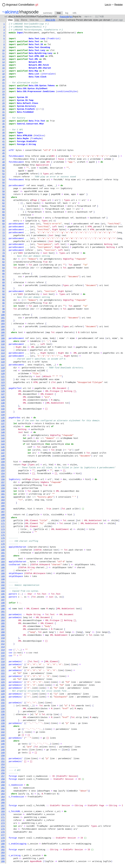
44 (3, 150)
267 (3, 806)
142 (3, 438)
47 (3, 159)
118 (3, 368)
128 (3, 397)
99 (3, 312)
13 (3, 59)
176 (3, 538)
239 (3, 723)
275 (3, 829)
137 (3, 424)
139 (3, 430)
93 (3, 294)
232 (3, 703)
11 (3, 53)
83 (3, 265)
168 (3, 515)
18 (3, 74)
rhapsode (64, 17)
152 (3, 468)
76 (3, 244)
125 (3, 388)
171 (3, 524)
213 (3, 647)
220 (3, 668)
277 (3, 835)
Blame (24, 20)
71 (3, 230)
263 (3, 794)
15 (3, 65)
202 (3, 615)
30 (3, 109)
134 (3, 415)
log (67, 13)
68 (3, 221)
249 (3, 753)
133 (3, 412)
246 (3, 744)
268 (3, 809)
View (10, 20)
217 (3, 659)
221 (3, 670)
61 (3, 200)
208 (3, 632)
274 (3, 826)
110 (3, 344)
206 (3, 626)
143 (3, 441)
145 (3, 447)
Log (17, 20)
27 (3, 100)
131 (3, 406)
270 (3, 814)
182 (3, 556)
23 (3, 89)
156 (3, 479)
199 (3, 606)
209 (3, 635)
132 (3, 409)
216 (3, 656)
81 (3, 259)
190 (3, 579)
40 (3, 139)
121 (3, 377)
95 (3, 300)
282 (3, 850)
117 (3, 365)
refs (74, 13)
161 (3, 494)
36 (3, 127)
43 (3, 147)
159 (3, 488)
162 (3, 497)
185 (3, 565)
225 (3, 682)
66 (3, 215)
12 (3, 56)
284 (3, 856)
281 (3, 847)
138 (3, 427)
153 (3, 471)
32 (3, 115)
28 (3, 103)
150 (3, 462)
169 (3, 518)
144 (3, 444)
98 (3, 309)
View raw (34, 20)
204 (3, 621)
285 (3, 859)
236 (3, 715)
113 (3, 353)
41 (3, 142)
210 (3, 638)
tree (59, 13)
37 (3, 130)
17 (3, 71)
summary (48, 13)
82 (3, 262)
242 (3, 732)
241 (3, 729)
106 (3, 333)
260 (3, 785)
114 (3, 356)
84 (3, 268)
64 (3, 209)
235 (3, 712)
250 (3, 756)
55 (3, 183)
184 (3, 562)
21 (3, 83)
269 (3, 812)
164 (3, 503)
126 (3, 391)
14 (3, 62)
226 (3, 685)
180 (3, 550)
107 (3, 335)
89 (3, 283)
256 (3, 773)
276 (3, 832)
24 (3, 92)
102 (3, 321)
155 (3, 477)
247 (3, 747)
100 (3, 315)
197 (3, 600)
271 (3, 817)
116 (3, 362)
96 (3, 303)
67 (3, 218)
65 (3, 212)
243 (3, 735)
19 (3, 77)
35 (3, 124)
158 (3, 485)
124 (3, 385)
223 (3, 676)
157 (3, 482)
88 (3, 280)
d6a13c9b (50, 20)
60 (3, 197)
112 (3, 350)
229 (3, 694)
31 (3, 112)
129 (3, 400)
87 (3, 277)
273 (3, 823)
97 (3, 306)
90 (3, 286)
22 (3, 86)
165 (3, 506)
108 (3, 338)
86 (3, 274)
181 (3, 553)
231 (3, 700)
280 (3, 844)
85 (3, 271)
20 (3, 80)
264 (3, 797)
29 (3, 106)
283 (3, 853)
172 (3, 526)
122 (3, 380)
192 (3, 585)
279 (3, 841)
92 (3, 291)
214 (3, 650)
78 (3, 250)
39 (3, 136)
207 (3, 629)
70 (3, 227)
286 (3, 861)
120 (3, 374)
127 (3, 394)
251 (3, 759)
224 (3, 679)
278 (3, 838)
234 (3, 709)
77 (3, 247)
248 (3, 750)
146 (3, 450)
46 (3, 156)
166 (3, 509)
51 (3, 171)
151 (3, 465)
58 (3, 191)
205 (3, 623)
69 (3, 224)
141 (3, 435)
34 (3, 121)
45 (3, 153)
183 (3, 559)
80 (3, 256)
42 (3, 144)
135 (3, 418)
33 (3, 118)
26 (3, 97)
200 (3, 609)
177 (3, 541)
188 (3, 574)
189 (3, 576)
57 (3, 189)
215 (3, 653)
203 (3, 618)
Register (119, 5)
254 (3, 767)
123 (3, 383)
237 (3, 718)
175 (3, 535)
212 (3, 644)
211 (3, 641)
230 (3, 697)
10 (3, 50)
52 (3, 174)
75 (3, 241)
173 (3, 529)
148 (3, 456)
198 (3, 603)
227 (3, 688)
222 (3, 673)
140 (3, 432)
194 (3, 591)
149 (3, 459)
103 (3, 324)
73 (3, 236)
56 (3, 186)
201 (3, 612)
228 (3, 691)
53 (3, 177)
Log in (108, 5)
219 (3, 665)
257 (3, 776)
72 (3, 233)
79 (3, 253)
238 (3, 720)
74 (3, 239)
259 (3, 782)
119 (3, 371)
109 (3, 341)
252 (3, 762)
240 (3, 726)
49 (3, 165)
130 (3, 403)
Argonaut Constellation (22, 5)
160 (3, 491)
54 (3, 180)
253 (3, 765)
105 (3, 330)
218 (3, 662)
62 (3, 203)
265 (3, 800)
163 (3, 500)
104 (3, 327)
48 (3, 162)
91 (3, 288)
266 (3, 803)
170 (3, 521)
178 (3, 544)
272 (3, 820)
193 (3, 588)
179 (3, 547)
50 (3, 168)
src (71, 17)
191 (3, 582)
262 (3, 791)
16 (3, 68)
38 (3, 133)
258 (3, 779)
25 (3, 95)
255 (3, 770)
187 (3, 571)
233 (3, 706)
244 (3, 738)
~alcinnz (10, 12)
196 (3, 597)
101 (3, 318)
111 (3, 347)
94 (3, 297)
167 (3, 512)
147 (3, 453)
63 (3, 206)
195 (3, 594)
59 (3, 194)
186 (3, 568)
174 (3, 532)
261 (3, 788)
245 (3, 741)
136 (3, 421)
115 (3, 359)
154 (3, 474)
